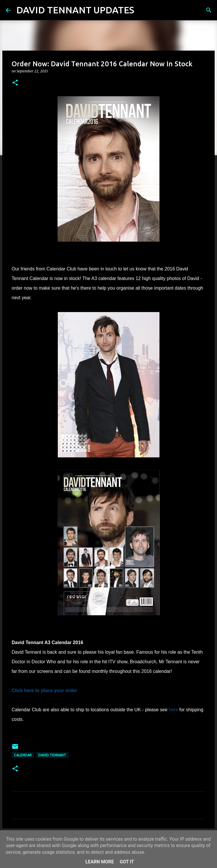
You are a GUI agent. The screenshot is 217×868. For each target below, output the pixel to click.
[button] (15, 83)
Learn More (100, 862)
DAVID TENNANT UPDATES (75, 10)
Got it (127, 862)
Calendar (23, 755)
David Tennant (52, 755)
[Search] (142, 10)
